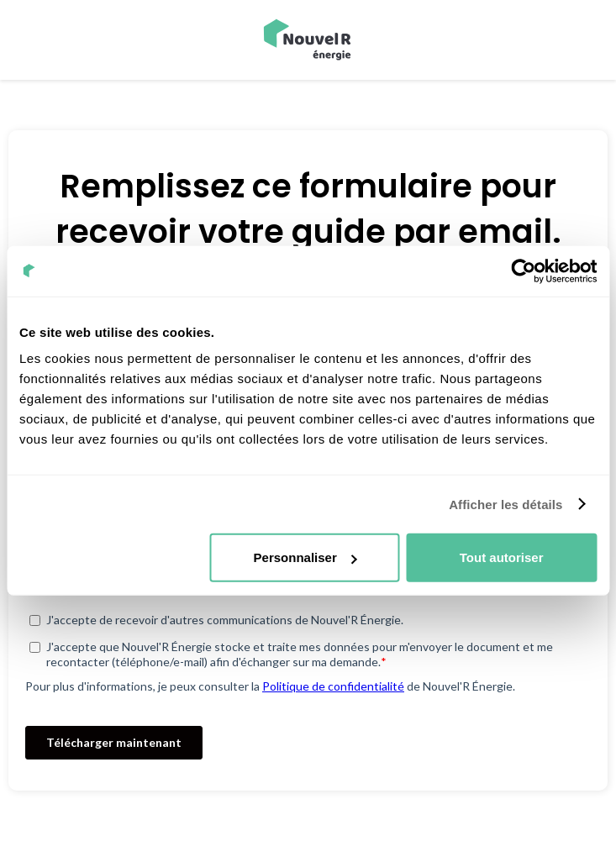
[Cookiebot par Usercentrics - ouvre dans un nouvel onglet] (523, 271)
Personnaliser (305, 557)
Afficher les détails (505, 504)
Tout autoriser (502, 557)
